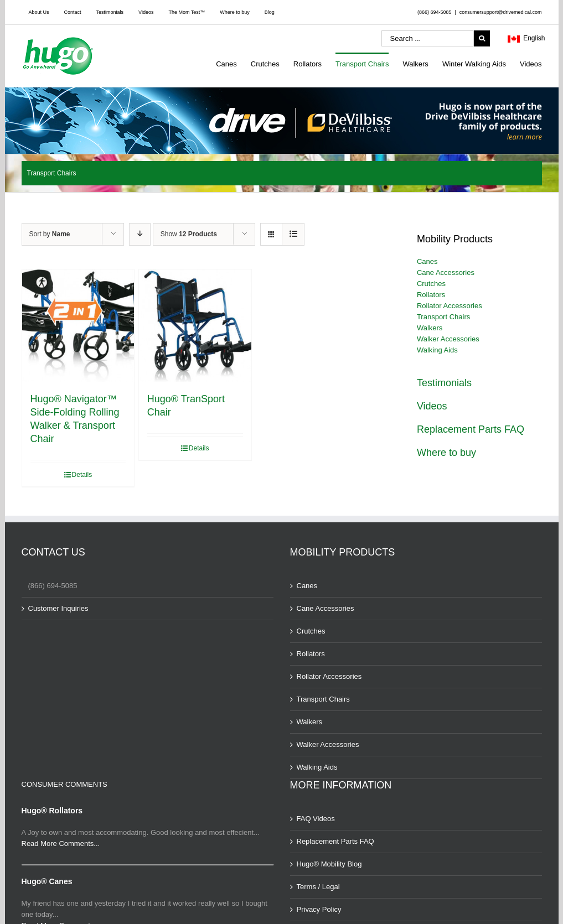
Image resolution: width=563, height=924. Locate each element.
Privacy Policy (319, 909)
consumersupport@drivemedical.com (501, 12)
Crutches (431, 284)
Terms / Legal (318, 887)
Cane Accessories (446, 272)
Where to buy (446, 453)
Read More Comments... (61, 843)
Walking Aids (437, 350)
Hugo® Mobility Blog (329, 864)
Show (189, 234)
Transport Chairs (443, 317)
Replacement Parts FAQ (471, 429)
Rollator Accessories (450, 306)
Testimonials (444, 383)
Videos (432, 406)
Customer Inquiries (58, 608)
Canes (427, 261)
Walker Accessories (448, 339)
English (526, 39)
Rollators (431, 295)
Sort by (50, 234)
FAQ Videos (316, 819)
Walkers (430, 328)
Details (82, 475)
